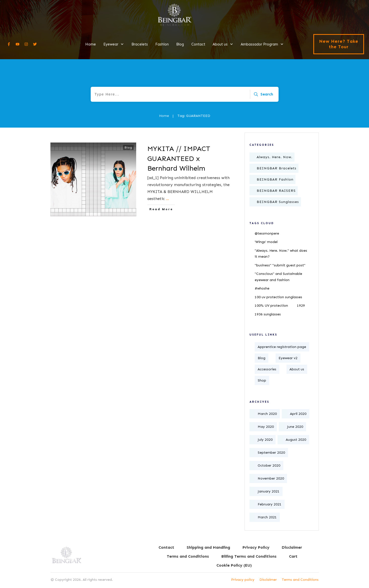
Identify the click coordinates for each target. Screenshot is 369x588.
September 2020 (271, 453)
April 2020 (298, 414)
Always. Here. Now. (275, 157)
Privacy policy (243, 580)
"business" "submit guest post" (280, 265)
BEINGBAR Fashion (275, 179)
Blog (128, 147)
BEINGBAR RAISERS (276, 191)
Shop (262, 380)
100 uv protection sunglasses (278, 297)
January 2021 (269, 491)
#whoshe (262, 288)
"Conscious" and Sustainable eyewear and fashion (278, 277)
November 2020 (271, 478)
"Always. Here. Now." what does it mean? (281, 254)
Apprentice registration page (282, 347)
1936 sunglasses (268, 314)
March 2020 (267, 414)
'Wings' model (266, 242)
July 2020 (265, 440)
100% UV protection (271, 306)
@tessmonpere (267, 233)
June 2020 (295, 427)
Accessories (267, 369)
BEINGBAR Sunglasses (278, 202)
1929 (301, 306)
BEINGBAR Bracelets (277, 168)
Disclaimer (268, 580)
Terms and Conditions (300, 580)
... (167, 199)
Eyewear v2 (288, 358)
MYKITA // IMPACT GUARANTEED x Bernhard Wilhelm (179, 158)
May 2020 (266, 427)
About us (297, 369)
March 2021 (267, 517)
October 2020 (269, 465)
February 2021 (270, 504)
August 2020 (296, 440)
